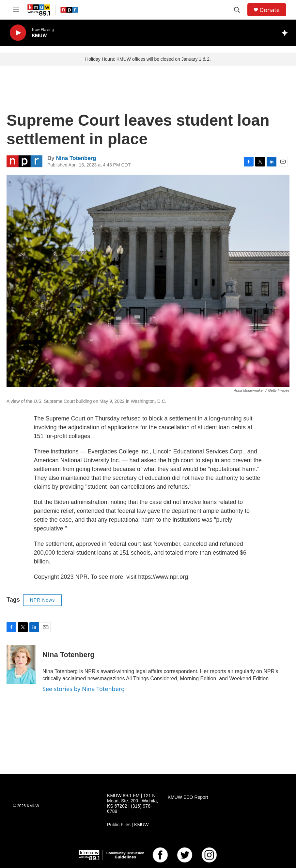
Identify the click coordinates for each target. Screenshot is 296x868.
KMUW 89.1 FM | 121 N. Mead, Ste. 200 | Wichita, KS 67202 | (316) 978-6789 (132, 804)
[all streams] (286, 33)
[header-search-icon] (237, 10)
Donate (270, 10)
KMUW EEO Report (188, 797)
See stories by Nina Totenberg (84, 689)
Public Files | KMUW (128, 825)
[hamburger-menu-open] (16, 10)
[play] (18, 33)
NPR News (42, 600)
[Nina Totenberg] (21, 665)
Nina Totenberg (76, 158)
